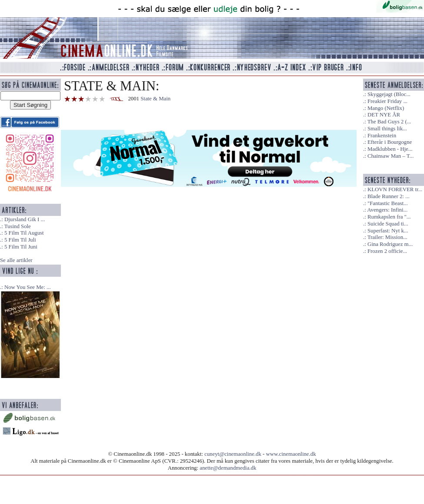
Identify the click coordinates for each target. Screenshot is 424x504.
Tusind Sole (18, 226)
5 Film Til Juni (21, 247)
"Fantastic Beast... (388, 203)
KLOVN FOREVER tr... (395, 189)
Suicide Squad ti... (388, 224)
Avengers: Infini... (387, 210)
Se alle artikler (16, 260)
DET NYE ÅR (384, 115)
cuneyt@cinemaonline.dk (233, 454)
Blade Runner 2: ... (389, 196)
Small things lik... (387, 129)
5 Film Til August (24, 233)
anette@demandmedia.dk (228, 468)
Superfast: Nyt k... (388, 231)
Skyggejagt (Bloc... (389, 94)
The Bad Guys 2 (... (389, 122)
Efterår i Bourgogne (390, 142)
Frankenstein (382, 136)
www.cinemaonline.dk (291, 454)
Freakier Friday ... (387, 101)
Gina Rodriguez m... (390, 244)
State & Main (155, 99)
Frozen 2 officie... (387, 251)
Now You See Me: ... (28, 287)
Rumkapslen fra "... (389, 217)
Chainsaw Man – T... (391, 156)
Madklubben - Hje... (390, 149)
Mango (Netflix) (386, 108)
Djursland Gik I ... (25, 219)
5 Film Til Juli (20, 240)
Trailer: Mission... (387, 237)
